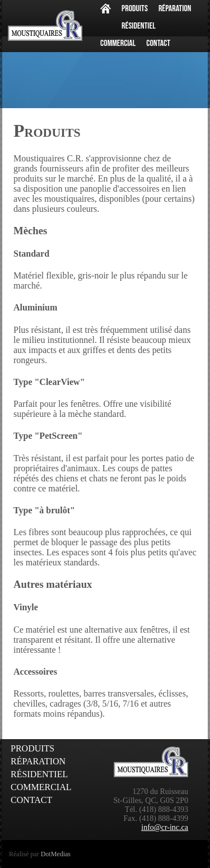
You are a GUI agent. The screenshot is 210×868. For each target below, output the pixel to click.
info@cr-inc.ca (165, 827)
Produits (135, 9)
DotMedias (56, 854)
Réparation (175, 9)
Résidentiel (139, 26)
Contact (158, 43)
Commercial (118, 43)
